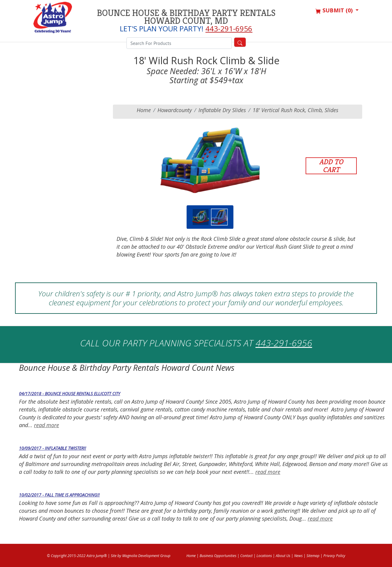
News (298, 556)
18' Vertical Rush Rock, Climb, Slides (296, 110)
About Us (283, 556)
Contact (246, 556)
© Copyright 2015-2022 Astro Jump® (77, 556)
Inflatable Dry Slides (222, 110)
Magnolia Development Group (146, 556)
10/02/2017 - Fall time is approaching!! (59, 495)
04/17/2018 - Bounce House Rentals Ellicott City (70, 394)
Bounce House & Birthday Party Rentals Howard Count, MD (186, 17)
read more (47, 425)
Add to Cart (331, 166)
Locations (264, 556)
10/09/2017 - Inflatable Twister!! (53, 448)
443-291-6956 (229, 28)
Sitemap (313, 556)
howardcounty (175, 110)
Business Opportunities (218, 556)
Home (144, 110)
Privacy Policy (334, 556)
